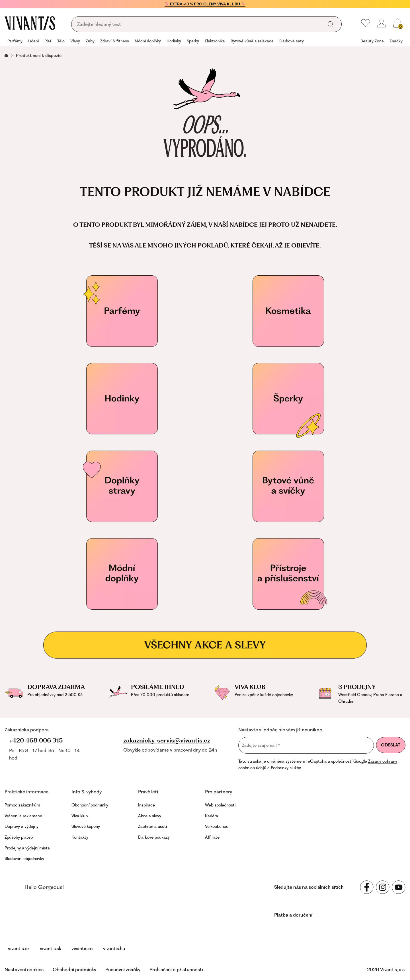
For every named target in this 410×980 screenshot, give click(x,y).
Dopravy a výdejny (21, 826)
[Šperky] (288, 399)
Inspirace (146, 805)
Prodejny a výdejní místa (27, 848)
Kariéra (212, 816)
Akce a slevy (150, 816)
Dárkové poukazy (154, 837)
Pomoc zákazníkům (22, 805)
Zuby (90, 41)
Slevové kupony (86, 826)
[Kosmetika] (288, 311)
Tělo (61, 41)
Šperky (193, 41)
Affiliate (212, 837)
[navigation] (205, 42)
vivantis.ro (82, 948)
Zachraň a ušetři (153, 826)
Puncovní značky (123, 969)
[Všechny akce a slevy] (205, 645)
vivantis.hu (114, 948)
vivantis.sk (51, 948)
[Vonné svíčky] (288, 486)
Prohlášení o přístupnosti (176, 969)
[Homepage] (30, 23)
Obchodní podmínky (90, 805)
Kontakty (80, 837)
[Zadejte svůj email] (306, 745)
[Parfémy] (122, 311)
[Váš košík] (397, 23)
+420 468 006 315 (36, 740)
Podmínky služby (286, 768)
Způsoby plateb (19, 837)
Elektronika (215, 41)
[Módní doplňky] (122, 574)
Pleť (48, 41)
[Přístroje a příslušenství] (288, 574)
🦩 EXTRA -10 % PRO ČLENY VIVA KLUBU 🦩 (205, 4)
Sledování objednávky (24, 859)
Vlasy (75, 41)
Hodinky (174, 41)
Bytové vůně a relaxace (252, 41)
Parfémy (15, 41)
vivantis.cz (19, 948)
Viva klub (80, 816)
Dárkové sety (292, 41)
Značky (396, 41)
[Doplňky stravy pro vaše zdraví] (122, 486)
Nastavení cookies (24, 969)
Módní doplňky (148, 41)
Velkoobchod (217, 826)
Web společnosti (220, 805)
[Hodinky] (122, 399)
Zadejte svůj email (261, 745)
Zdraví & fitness (115, 41)
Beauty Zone (372, 41)
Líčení (33, 41)
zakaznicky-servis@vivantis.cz (167, 740)
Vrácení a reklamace (23, 816)
